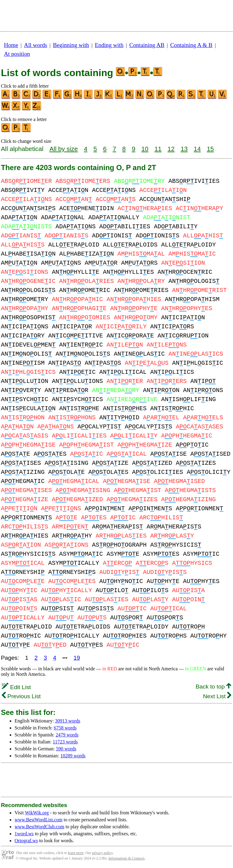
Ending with (109, 45)
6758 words (65, 728)
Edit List (16, 687)
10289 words (73, 756)
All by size (64, 149)
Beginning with (71, 45)
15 (210, 149)
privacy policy (102, 853)
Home (11, 45)
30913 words (68, 721)
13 (184, 149)
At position (17, 54)
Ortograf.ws (26, 841)
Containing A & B (191, 45)
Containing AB (147, 45)
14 (197, 149)
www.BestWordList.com (39, 820)
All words (35, 45)
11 (158, 149)
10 (145, 149)
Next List (217, 696)
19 (77, 658)
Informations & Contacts (126, 858)
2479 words (67, 735)
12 (171, 149)
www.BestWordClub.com (39, 827)
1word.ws (24, 834)
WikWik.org (37, 813)
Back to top (213, 687)
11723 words (65, 742)
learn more (76, 853)
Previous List (21, 696)
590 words (66, 749)
